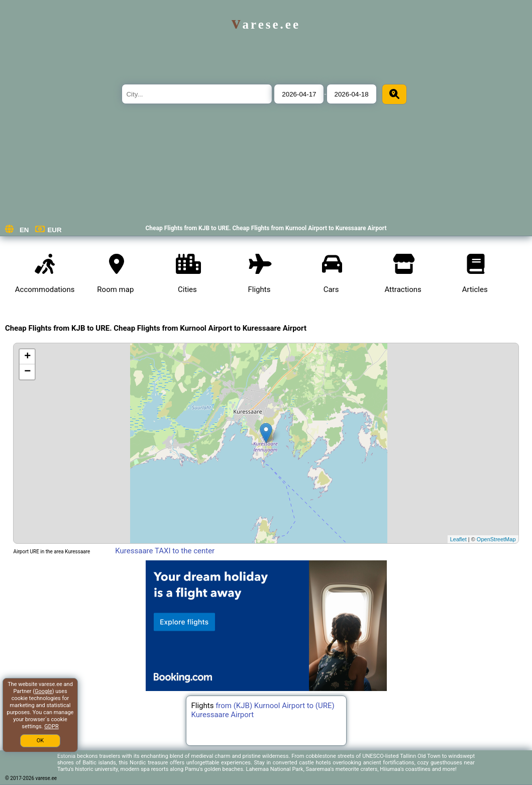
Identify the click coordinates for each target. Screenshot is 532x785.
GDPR (51, 726)
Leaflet (458, 539)
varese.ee (266, 24)
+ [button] (27, 357)
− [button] (27, 372)
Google (43, 691)
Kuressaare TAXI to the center (165, 551)
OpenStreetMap (496, 539)
